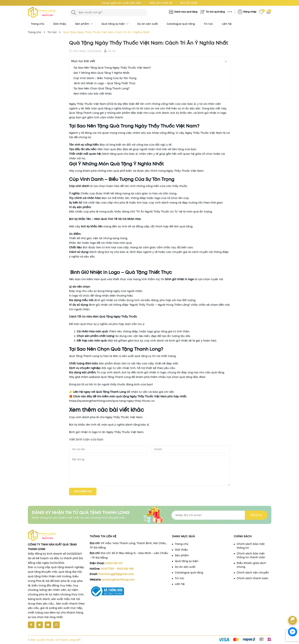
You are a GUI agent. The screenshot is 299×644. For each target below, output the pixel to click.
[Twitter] (40, 625)
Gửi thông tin (83, 491)
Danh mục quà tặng (186, 12)
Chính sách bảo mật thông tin (251, 546)
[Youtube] (48, 625)
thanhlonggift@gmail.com (116, 574)
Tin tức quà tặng (215, 12)
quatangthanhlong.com (118, 580)
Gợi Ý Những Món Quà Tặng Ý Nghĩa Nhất (101, 73)
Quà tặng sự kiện (115, 24)
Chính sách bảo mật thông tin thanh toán (251, 555)
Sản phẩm (84, 24)
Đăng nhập (250, 12)
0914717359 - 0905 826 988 (117, 569)
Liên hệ (227, 24)
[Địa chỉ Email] (219, 515)
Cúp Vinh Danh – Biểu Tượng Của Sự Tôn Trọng (105, 78)
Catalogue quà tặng (181, 24)
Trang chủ (38, 24)
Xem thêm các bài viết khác (93, 94)
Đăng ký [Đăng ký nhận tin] (256, 515)
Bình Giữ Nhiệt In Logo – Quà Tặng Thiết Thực (104, 83)
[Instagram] (56, 625)
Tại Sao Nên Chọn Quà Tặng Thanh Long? (101, 88)
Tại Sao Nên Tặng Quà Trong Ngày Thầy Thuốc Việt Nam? (112, 68)
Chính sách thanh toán (252, 578)
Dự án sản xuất (148, 24)
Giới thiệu (60, 24)
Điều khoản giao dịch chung (251, 565)
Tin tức (208, 24)
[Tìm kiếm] (74, 12)
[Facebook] (31, 625)
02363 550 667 (114, 563)
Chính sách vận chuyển (253, 573)
